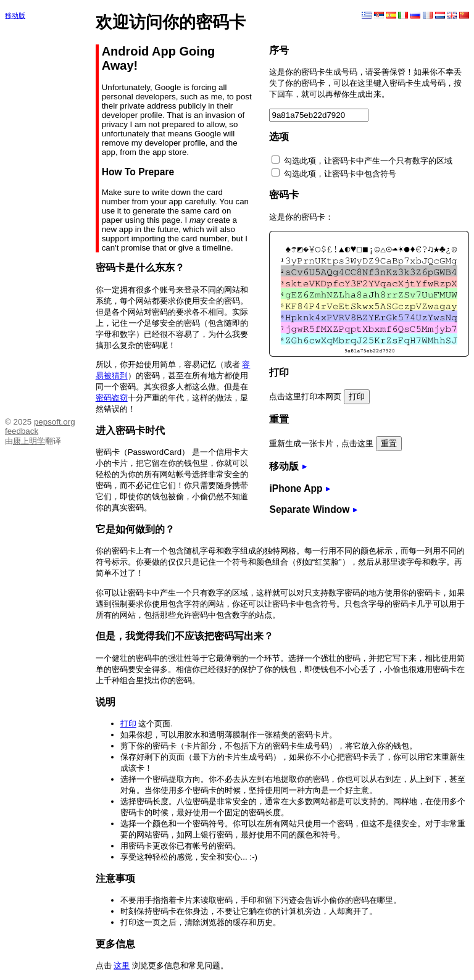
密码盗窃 (112, 398)
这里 (122, 965)
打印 (128, 724)
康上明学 (29, 441)
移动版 (15, 15)
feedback (22, 431)
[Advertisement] (42, 215)
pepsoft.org (55, 422)
